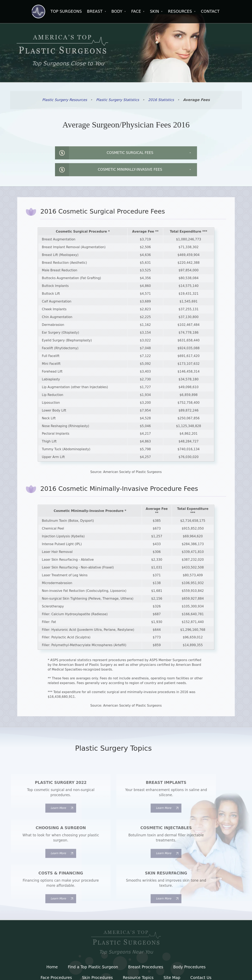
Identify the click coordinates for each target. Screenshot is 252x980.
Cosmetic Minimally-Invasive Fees (189, 154)
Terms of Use (126, 951)
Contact (210, 11)
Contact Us (202, 940)
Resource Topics (138, 940)
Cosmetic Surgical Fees (72, 154)
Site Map (172, 940)
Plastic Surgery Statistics (118, 100)
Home (51, 929)
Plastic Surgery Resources (64, 100)
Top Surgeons (66, 11)
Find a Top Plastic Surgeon (93, 929)
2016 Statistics (162, 100)
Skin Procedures (97, 940)
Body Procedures (190, 929)
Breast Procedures (146, 929)
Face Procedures (55, 940)
